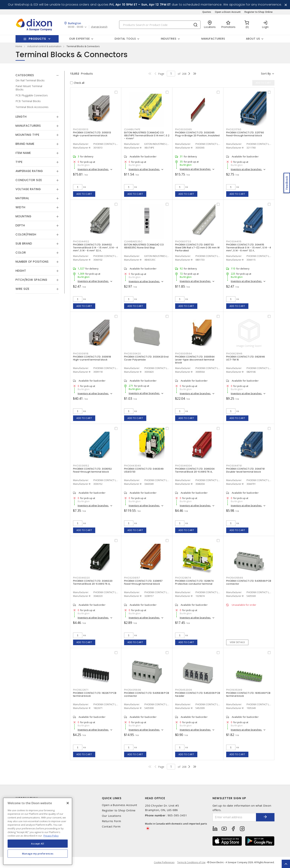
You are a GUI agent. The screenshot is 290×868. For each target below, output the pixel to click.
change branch (99, 27)
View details (237, 642)
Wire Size (22, 289)
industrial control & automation (44, 46)
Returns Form (112, 821)
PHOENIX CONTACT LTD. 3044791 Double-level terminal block (245, 470)
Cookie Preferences (164, 862)
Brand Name (25, 144)
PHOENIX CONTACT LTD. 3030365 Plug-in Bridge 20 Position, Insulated (197, 134)
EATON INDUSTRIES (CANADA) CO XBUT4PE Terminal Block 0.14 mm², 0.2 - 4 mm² (147, 135)
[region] (38, 831)
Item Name (23, 153)
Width (20, 207)
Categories (25, 75)
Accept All (38, 844)
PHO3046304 (184, 466)
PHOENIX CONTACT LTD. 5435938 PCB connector (147, 694)
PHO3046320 (81, 578)
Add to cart (84, 194)
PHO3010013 (81, 129)
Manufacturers (213, 39)
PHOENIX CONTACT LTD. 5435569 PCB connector (249, 582)
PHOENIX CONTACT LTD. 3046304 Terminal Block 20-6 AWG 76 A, (195, 470)
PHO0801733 (183, 241)
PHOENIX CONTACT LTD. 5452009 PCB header (198, 694)
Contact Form (111, 826)
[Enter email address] (234, 817)
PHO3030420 (133, 354)
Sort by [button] (266, 73)
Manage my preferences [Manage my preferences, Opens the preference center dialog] (38, 854)
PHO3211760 (234, 129)
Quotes (207, 12)
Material (22, 198)
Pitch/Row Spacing (31, 280)
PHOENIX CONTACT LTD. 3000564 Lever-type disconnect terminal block (195, 360)
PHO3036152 (81, 466)
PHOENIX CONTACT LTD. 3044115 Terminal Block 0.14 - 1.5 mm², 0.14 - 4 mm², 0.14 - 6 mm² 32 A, (249, 248)
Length (21, 117)
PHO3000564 (184, 354)
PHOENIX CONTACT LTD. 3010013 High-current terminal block (92, 134)
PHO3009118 (81, 354)
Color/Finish (26, 234)
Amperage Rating (29, 171)
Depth (20, 225)
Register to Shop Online (259, 12)
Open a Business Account (120, 805)
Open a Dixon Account (228, 12)
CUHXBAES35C (133, 241)
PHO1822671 (81, 690)
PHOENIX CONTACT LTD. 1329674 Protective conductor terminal (194, 582)
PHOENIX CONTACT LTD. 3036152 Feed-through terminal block (92, 470)
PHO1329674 (183, 578)
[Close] (68, 803)
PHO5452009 (184, 690)
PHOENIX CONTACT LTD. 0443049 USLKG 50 (144, 470)
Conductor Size (29, 180)
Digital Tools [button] (125, 39)
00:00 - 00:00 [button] (76, 27)
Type (19, 162)
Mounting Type (27, 135)
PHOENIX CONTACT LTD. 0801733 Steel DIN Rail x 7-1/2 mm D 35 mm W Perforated (197, 248)
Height (21, 271)
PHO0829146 (234, 354)
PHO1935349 (234, 690)
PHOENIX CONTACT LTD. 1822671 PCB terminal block (95, 694)
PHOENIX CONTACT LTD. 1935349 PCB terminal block (248, 694)
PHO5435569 (235, 578)
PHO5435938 (133, 690)
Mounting (23, 216)
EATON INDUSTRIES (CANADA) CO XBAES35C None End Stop (144, 246)
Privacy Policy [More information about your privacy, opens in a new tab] (51, 836)
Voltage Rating (28, 189)
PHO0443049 (133, 466)
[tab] (37, 75)
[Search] (160, 25)
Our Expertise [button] (80, 39)
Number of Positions (32, 262)
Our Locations (112, 816)
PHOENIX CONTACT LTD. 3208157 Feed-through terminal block (143, 582)
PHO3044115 (234, 241)
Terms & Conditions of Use (191, 862)
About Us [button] (253, 39)
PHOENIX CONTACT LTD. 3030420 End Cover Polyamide (146, 358)
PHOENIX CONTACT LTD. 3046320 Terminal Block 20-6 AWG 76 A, (93, 582)
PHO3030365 (184, 129)
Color (21, 253)
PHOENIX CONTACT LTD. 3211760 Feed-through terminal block (245, 134)
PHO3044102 (81, 241)
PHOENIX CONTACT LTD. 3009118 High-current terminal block (92, 358)
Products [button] (37, 39)
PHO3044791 (234, 466)
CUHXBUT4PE (132, 129)
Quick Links (112, 798)
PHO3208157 (132, 578)
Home (19, 46)
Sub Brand (24, 243)
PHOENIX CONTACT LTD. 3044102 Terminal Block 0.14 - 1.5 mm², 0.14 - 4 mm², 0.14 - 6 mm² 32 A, (95, 248)
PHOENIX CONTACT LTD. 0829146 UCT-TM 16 (246, 358)
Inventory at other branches (93, 169)
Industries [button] (169, 39)
